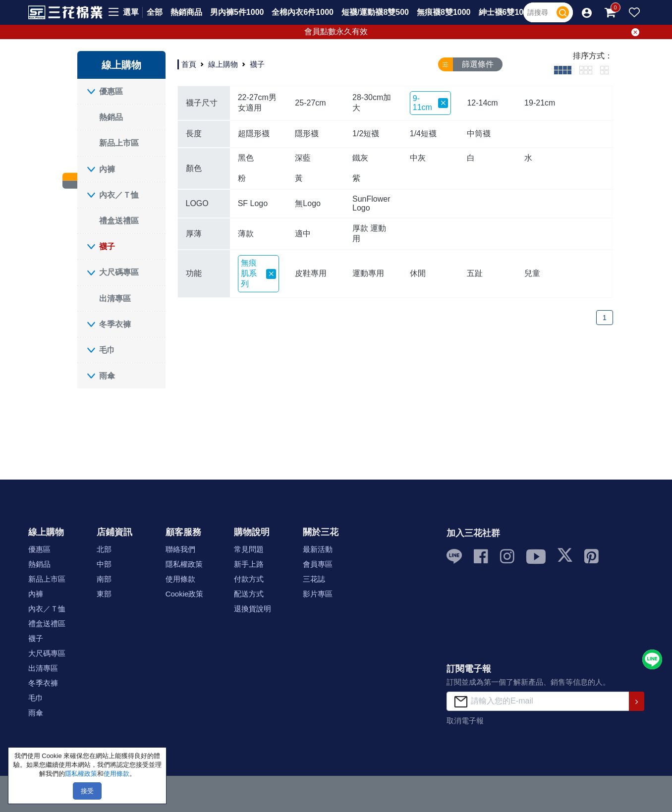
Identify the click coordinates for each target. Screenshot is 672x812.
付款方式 (249, 579)
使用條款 (180, 579)
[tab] (563, 70)
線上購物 (223, 64)
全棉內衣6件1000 (303, 12)
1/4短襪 (423, 134)
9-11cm (431, 103)
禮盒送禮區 (119, 221)
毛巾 (107, 350)
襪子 (107, 246)
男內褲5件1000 (237, 12)
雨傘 (107, 376)
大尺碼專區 (119, 272)
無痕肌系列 (259, 273)
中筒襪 (479, 134)
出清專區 (115, 298)
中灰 (418, 158)
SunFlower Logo (371, 203)
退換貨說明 (252, 609)
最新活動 (318, 549)
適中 (303, 234)
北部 (104, 549)
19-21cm (540, 103)
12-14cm (482, 103)
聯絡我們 (180, 549)
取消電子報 (465, 721)
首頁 (189, 64)
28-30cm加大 (372, 103)
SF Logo (253, 203)
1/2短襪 (366, 134)
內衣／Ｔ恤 (119, 195)
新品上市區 (119, 143)
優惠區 (111, 91)
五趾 (475, 273)
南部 (104, 579)
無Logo (308, 203)
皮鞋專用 (311, 273)
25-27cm (310, 103)
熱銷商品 (186, 12)
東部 (104, 594)
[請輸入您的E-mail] (538, 701)
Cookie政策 (185, 594)
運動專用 (368, 273)
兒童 (532, 273)
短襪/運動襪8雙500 (375, 12)
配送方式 (249, 594)
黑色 (246, 158)
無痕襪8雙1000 (444, 12)
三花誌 (314, 579)
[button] (587, 12)
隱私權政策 (184, 564)
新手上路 (249, 564)
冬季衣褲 (115, 324)
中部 (104, 564)
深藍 (303, 158)
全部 (155, 12)
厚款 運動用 (369, 233)
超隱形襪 (254, 134)
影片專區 (318, 594)
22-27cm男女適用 (257, 103)
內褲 (107, 169)
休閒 (418, 273)
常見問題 (249, 549)
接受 (87, 791)
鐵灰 (360, 158)
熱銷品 (111, 117)
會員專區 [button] (318, 564)
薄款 (246, 234)
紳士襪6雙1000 (506, 12)
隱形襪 (307, 134)
